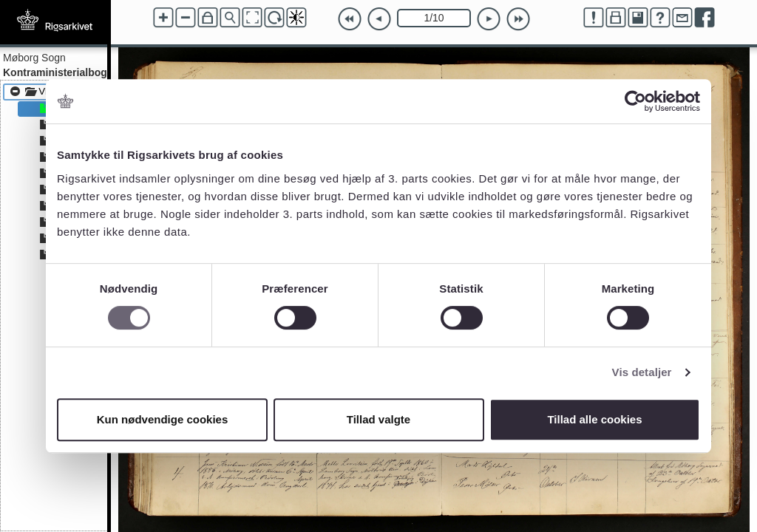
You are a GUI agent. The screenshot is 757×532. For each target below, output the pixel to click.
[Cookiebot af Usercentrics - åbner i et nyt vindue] (635, 101)
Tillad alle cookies (594, 419)
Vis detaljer (642, 372)
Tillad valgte (378, 419)
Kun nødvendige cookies (163, 419)
